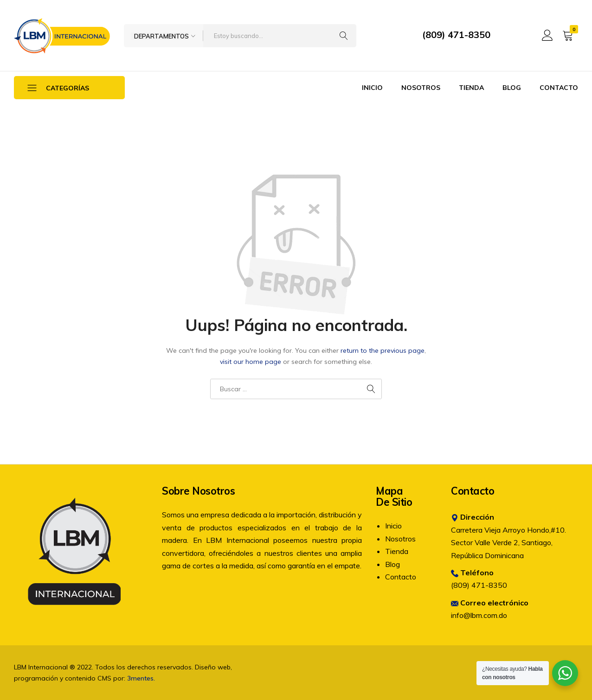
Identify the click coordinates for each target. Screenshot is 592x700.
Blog (512, 88)
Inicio (372, 88)
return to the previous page (383, 350)
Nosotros (421, 88)
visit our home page (251, 362)
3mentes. (141, 678)
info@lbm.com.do (479, 615)
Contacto (559, 88)
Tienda (471, 88)
